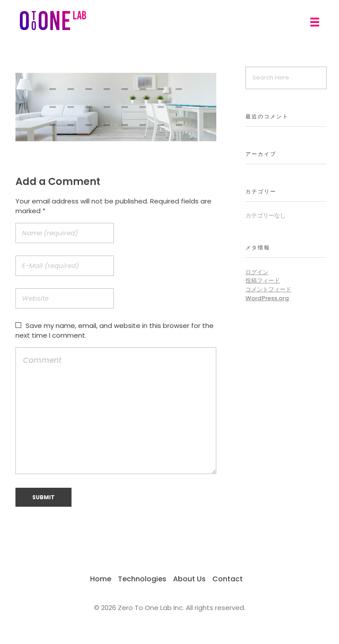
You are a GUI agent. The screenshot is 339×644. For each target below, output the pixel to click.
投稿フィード (263, 281)
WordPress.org (267, 298)
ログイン (257, 272)
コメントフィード (268, 289)
